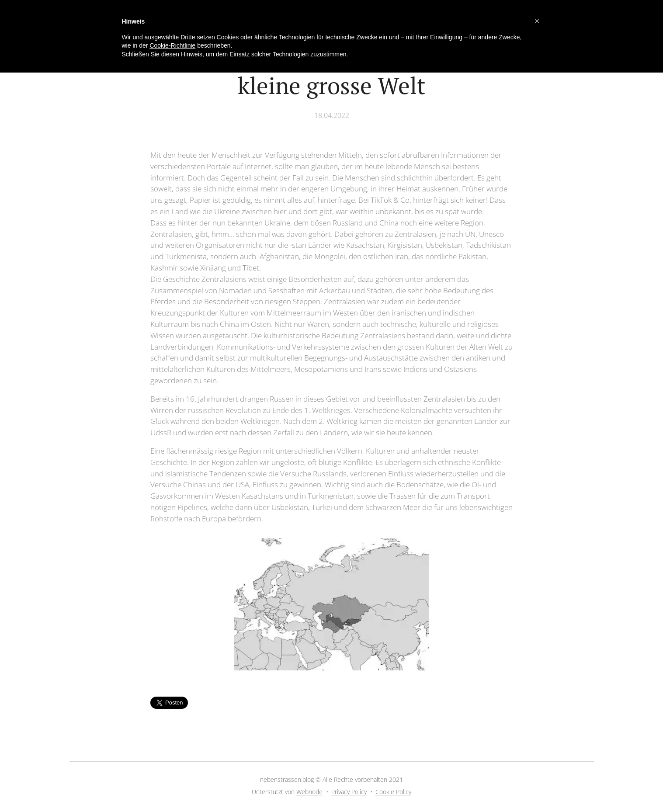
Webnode (309, 792)
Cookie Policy (393, 792)
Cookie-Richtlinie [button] (172, 45)
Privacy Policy (349, 792)
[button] (537, 21)
